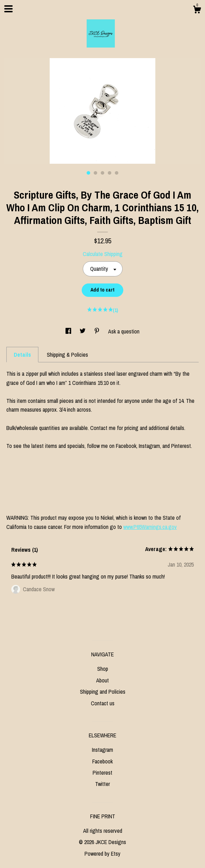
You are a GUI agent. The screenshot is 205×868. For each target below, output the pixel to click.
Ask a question (124, 331)
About (103, 680)
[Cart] (197, 11)
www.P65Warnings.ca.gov (150, 527)
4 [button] (110, 173)
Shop (103, 669)
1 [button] (88, 173)
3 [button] (103, 173)
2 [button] (95, 173)
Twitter (103, 784)
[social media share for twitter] (83, 331)
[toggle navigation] (8, 9)
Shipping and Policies (103, 692)
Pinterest (103, 773)
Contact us (103, 703)
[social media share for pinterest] (98, 331)
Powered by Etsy (103, 854)
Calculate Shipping (103, 254)
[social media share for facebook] (69, 331)
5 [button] (117, 173)
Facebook (103, 761)
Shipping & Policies (67, 355)
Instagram (103, 750)
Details (22, 355)
